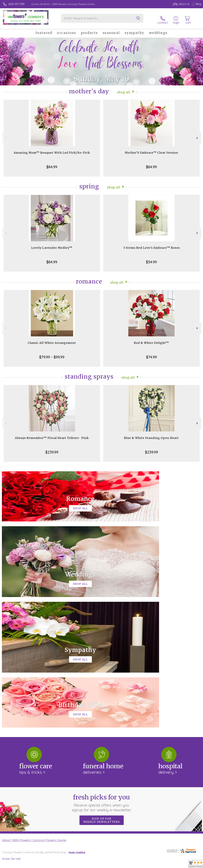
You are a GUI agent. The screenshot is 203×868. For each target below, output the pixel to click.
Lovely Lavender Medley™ (52, 245)
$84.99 (52, 164)
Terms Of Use (129, 865)
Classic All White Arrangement (52, 340)
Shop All (124, 89)
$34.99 (151, 259)
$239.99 (52, 450)
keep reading (77, 719)
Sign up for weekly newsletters (102, 687)
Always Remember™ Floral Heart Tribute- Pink (52, 435)
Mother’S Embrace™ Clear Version (151, 150)
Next (198, 135)
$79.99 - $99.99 (52, 354)
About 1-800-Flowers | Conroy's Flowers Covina (34, 707)
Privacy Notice (147, 865)
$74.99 (151, 354)
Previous (5, 135)
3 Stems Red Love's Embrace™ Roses (151, 245)
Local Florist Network (170, 865)
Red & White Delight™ (151, 340)
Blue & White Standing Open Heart (151, 435)
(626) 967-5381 (16, 4)
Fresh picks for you (102, 670)
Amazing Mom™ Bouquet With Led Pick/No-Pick (52, 150)
